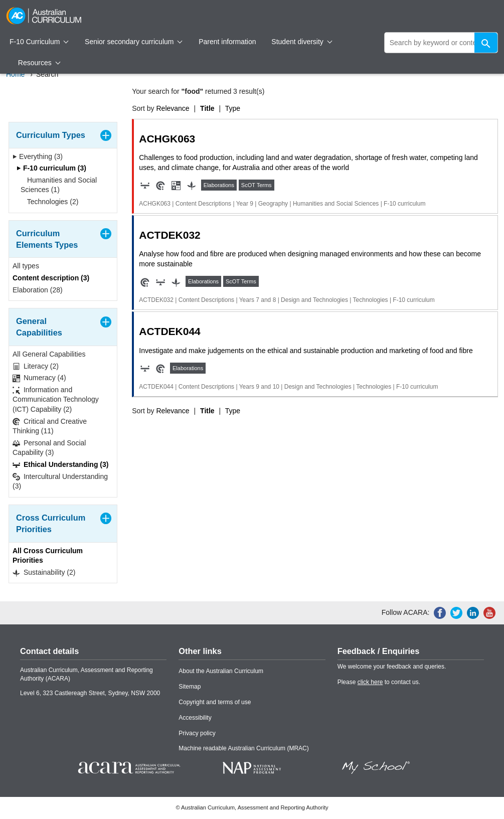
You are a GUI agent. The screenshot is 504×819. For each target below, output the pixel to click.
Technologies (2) (49, 202)
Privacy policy (197, 733)
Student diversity (302, 42)
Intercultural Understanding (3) (60, 481)
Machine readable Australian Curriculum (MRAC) (243, 748)
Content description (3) (51, 278)
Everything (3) (38, 156)
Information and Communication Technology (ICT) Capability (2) (56, 399)
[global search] (441, 43)
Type (233, 108)
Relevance (173, 108)
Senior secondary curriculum (134, 42)
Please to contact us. (379, 682)
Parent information (227, 42)
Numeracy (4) (39, 378)
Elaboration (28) (38, 290)
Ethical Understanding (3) (60, 465)
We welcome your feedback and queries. (392, 667)
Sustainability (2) (44, 572)
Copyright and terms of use (215, 702)
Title (207, 108)
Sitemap (190, 687)
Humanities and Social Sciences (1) (59, 185)
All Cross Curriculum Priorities (48, 556)
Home (15, 74)
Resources (39, 63)
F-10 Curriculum (39, 42)
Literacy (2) (36, 366)
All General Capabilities (49, 354)
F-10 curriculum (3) (51, 168)
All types (26, 266)
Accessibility (195, 718)
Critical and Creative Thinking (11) (50, 426)
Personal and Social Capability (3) (49, 448)
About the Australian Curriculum (221, 671)
